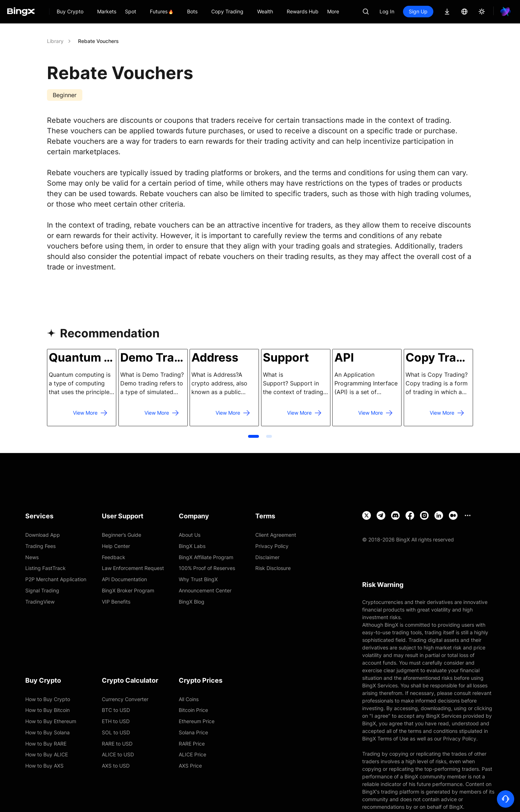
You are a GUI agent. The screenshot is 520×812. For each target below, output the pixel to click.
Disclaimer (267, 557)
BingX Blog (192, 602)
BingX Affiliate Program (206, 557)
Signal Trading (42, 590)
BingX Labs (192, 546)
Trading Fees (40, 546)
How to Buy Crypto (48, 699)
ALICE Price (192, 754)
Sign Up (418, 11)
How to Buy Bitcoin (47, 710)
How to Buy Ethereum (51, 721)
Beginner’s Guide (122, 535)
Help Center (116, 546)
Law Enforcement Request (133, 568)
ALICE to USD (118, 754)
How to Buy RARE (46, 744)
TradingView (40, 602)
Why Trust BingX (198, 579)
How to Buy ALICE (47, 754)
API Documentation (124, 579)
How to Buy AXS (44, 766)
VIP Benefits (116, 602)
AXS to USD (116, 766)
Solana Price (193, 732)
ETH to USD (116, 721)
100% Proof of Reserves (207, 568)
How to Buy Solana (47, 732)
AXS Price (190, 766)
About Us (190, 535)
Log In (387, 11)
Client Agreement (276, 535)
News (32, 557)
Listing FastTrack (45, 568)
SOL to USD (116, 732)
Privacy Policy (272, 546)
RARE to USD (117, 744)
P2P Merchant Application (56, 579)
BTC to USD (116, 710)
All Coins (189, 699)
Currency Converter (125, 699)
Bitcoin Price (193, 710)
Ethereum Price (197, 721)
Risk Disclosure (273, 568)
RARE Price (192, 744)
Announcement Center (205, 590)
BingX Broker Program (128, 590)
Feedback (114, 557)
